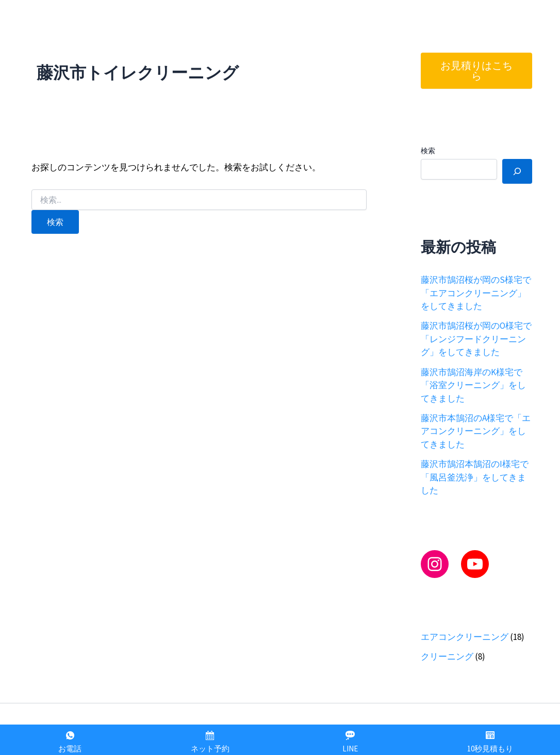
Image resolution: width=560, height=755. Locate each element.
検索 (428, 151)
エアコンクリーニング (465, 637)
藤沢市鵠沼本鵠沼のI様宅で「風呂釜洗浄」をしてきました (475, 477)
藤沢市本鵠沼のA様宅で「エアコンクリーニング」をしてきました (476, 431)
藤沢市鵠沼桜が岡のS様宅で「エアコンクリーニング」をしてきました (476, 293)
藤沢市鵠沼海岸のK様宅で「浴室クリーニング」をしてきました (473, 385)
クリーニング (447, 656)
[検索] (517, 171)
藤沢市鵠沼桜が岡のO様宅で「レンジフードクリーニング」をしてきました (476, 339)
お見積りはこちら (476, 70)
